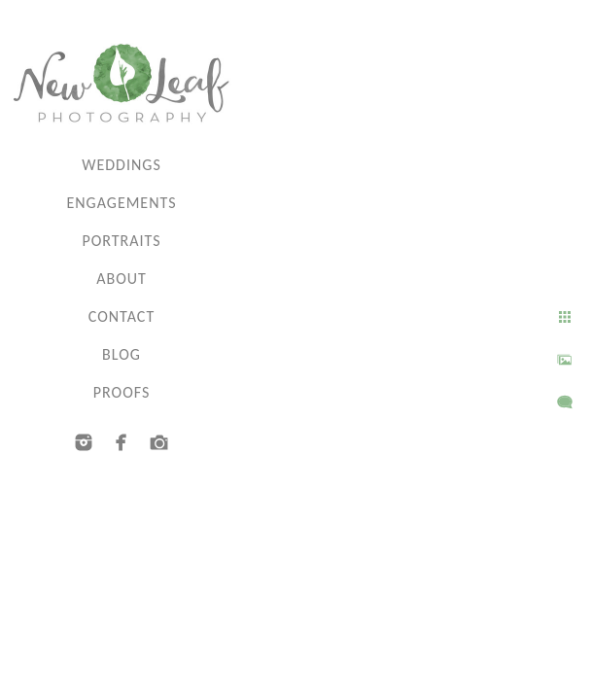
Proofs (122, 392)
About (122, 279)
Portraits (121, 241)
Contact (122, 316)
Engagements (121, 203)
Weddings (122, 165)
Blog (122, 354)
